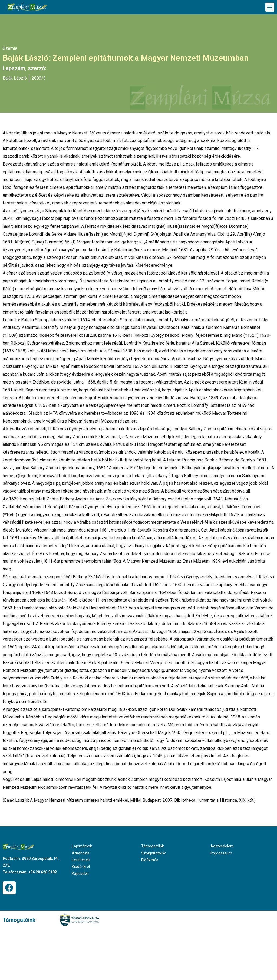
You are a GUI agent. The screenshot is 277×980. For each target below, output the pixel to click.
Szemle (10, 48)
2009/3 (39, 78)
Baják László (15, 78)
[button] (270, 7)
